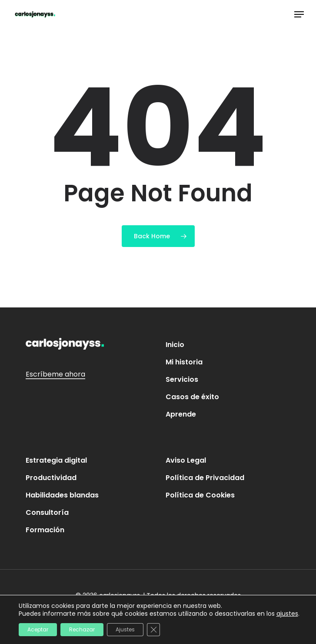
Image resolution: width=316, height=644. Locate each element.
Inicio (175, 345)
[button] (299, 14)
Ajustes (125, 629)
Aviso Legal (186, 460)
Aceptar (38, 629)
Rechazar (82, 629)
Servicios (182, 379)
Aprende (181, 414)
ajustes (287, 614)
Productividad (51, 478)
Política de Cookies (200, 495)
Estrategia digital (56, 460)
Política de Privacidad (205, 478)
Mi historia (184, 362)
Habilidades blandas (62, 495)
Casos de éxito (192, 397)
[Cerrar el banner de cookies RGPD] (153, 630)
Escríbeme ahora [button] (55, 374)
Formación (45, 530)
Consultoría (47, 512)
